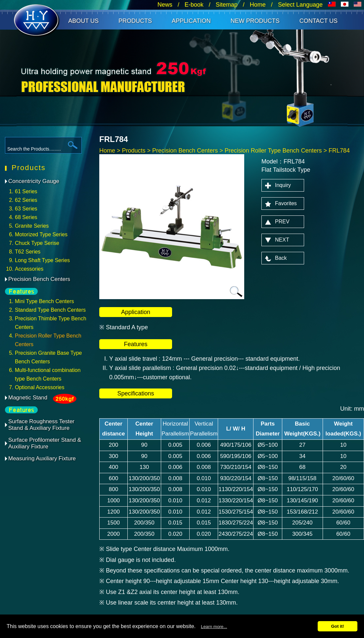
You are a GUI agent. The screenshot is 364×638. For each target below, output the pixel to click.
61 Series (26, 191)
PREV (282, 222)
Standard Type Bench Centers (50, 310)
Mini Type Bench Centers (44, 301)
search (73, 145)
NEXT (282, 240)
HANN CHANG (37, 21)
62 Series (26, 200)
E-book (194, 5)
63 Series (26, 209)
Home (258, 5)
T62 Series (28, 252)
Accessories (29, 269)
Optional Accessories (40, 387)
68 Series (26, 217)
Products (135, 21)
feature (26, 291)
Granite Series (32, 226)
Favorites (286, 203)
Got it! (337, 626)
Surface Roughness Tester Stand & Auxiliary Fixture (41, 425)
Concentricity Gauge (34, 181)
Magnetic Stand (28, 399)
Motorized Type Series (41, 234)
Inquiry (283, 185)
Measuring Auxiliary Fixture (42, 458)
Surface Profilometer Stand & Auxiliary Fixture (45, 443)
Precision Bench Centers (39, 279)
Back (281, 258)
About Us (83, 21)
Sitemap (227, 5)
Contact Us (318, 21)
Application (191, 21)
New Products (255, 21)
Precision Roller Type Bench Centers (273, 151)
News (165, 5)
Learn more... (214, 627)
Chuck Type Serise (37, 243)
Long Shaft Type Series (42, 260)
